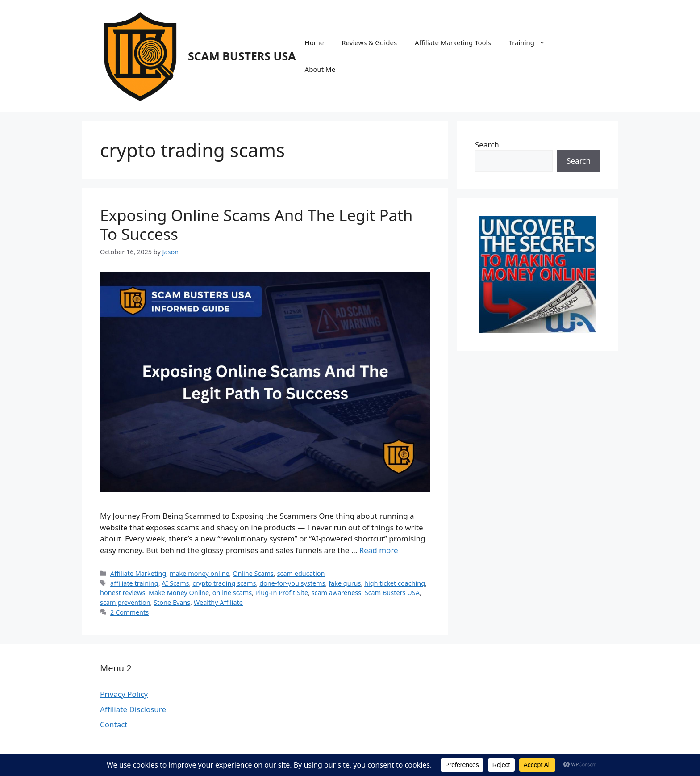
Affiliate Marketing (138, 573)
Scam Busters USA (392, 593)
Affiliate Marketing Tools (453, 42)
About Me (320, 69)
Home (315, 42)
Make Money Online (179, 593)
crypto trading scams (224, 583)
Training (532, 42)
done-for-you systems (292, 583)
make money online (200, 573)
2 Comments (129, 612)
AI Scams (175, 583)
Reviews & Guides (369, 42)
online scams (232, 593)
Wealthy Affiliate (218, 602)
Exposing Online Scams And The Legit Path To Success (256, 224)
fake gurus (345, 583)
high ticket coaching (395, 583)
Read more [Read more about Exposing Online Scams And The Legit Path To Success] (379, 550)
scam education (301, 573)
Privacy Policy (124, 694)
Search (487, 145)
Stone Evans (172, 602)
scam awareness (336, 593)
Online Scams (253, 573)
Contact (114, 724)
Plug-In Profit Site (282, 593)
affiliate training (134, 583)
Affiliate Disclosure (133, 709)
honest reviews (123, 593)
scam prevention (125, 602)
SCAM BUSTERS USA (242, 56)
